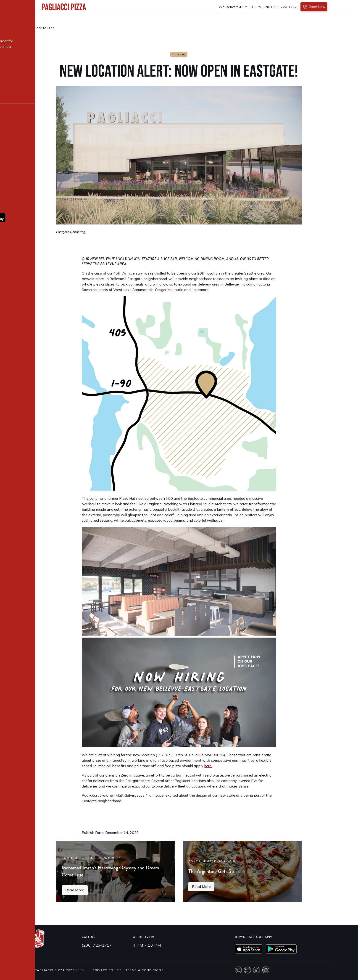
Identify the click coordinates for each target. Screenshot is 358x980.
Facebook (257, 973)
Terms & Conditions (145, 973)
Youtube (266, 973)
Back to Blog (45, 28)
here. (208, 766)
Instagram (238, 973)
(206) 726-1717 (284, 7)
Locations (179, 54)
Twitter (247, 973)
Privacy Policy (107, 973)
